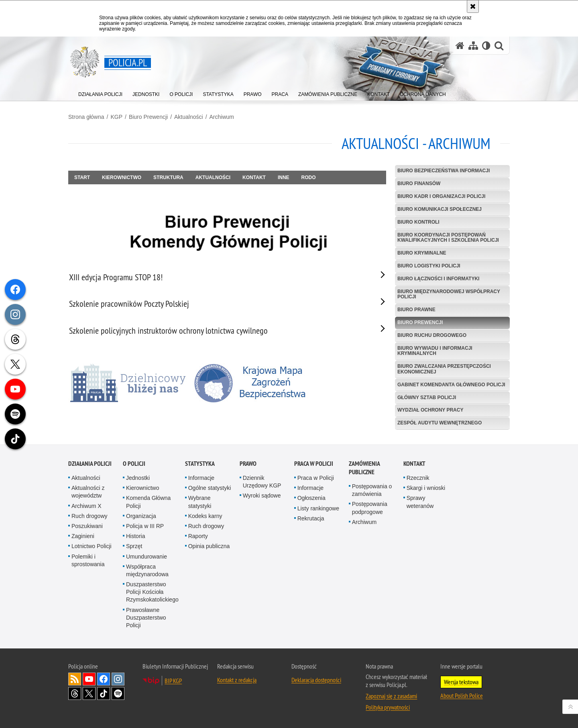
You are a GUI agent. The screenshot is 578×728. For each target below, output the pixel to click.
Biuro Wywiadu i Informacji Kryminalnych (435, 351)
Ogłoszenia (311, 498)
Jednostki (138, 478)
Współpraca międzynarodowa (147, 570)
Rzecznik (418, 478)
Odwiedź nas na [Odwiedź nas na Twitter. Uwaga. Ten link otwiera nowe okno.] (89, 693)
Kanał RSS (75, 679)
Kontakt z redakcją (237, 680)
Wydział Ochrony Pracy (430, 410)
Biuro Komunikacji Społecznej (440, 209)
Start (82, 177)
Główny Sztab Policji (427, 398)
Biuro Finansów (419, 184)
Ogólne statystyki (210, 488)
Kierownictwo (122, 177)
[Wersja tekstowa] (486, 46)
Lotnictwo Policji (92, 546)
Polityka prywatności (388, 707)
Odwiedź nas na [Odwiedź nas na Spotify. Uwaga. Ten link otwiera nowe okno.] (118, 693)
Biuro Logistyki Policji (429, 266)
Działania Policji (90, 464)
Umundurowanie (147, 557)
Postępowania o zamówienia (372, 490)
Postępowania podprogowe (370, 508)
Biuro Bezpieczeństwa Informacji (444, 171)
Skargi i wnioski (426, 488)
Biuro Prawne (416, 310)
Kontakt (254, 177)
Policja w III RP (145, 526)
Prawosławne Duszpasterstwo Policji (146, 618)
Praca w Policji (314, 464)
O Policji (134, 464)
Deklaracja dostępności (316, 680)
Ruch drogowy (90, 516)
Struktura (168, 177)
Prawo (248, 464)
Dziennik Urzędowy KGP (262, 482)
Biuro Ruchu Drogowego (432, 335)
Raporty (198, 536)
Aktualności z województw (88, 492)
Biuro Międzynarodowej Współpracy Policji (449, 294)
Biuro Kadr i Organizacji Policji (441, 196)
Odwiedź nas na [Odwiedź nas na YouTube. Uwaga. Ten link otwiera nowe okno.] (89, 679)
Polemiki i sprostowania (88, 560)
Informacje (201, 478)
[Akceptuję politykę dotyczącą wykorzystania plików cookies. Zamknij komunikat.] (473, 6)
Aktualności (189, 117)
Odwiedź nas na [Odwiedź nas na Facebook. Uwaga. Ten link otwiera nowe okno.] (104, 679)
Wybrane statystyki (200, 502)
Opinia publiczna (209, 546)
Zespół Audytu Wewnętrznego (440, 423)
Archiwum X (86, 506)
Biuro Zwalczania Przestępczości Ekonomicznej (444, 369)
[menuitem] (100, 93)
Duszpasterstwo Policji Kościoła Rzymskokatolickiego (152, 592)
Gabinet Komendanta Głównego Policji (451, 385)
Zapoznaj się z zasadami (391, 696)
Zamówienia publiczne (364, 468)
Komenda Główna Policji (148, 502)
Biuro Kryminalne (422, 253)
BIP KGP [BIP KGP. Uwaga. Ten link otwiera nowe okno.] (173, 681)
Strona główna (86, 117)
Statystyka (200, 464)
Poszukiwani (87, 526)
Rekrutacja (311, 518)
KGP (116, 117)
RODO (309, 177)
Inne (284, 177)
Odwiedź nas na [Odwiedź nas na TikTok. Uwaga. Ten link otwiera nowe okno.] (104, 693)
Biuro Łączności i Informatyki (438, 279)
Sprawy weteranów (420, 502)
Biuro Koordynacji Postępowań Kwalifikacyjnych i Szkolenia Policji (448, 238)
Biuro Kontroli (418, 222)
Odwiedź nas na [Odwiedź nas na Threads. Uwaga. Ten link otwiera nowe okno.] (75, 693)
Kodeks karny (205, 516)
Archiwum (222, 117)
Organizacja (141, 516)
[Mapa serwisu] (473, 46)
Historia (135, 536)
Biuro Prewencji (148, 117)
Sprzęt (134, 546)
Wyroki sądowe (262, 496)
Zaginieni (83, 536)
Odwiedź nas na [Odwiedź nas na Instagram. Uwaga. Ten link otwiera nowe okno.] (118, 679)
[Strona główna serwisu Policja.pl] (460, 46)
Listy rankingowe (318, 508)
